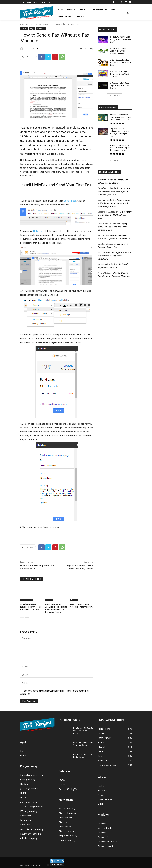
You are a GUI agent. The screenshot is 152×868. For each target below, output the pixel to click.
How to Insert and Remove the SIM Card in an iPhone (114, 212)
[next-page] (27, 619)
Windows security (106, 846)
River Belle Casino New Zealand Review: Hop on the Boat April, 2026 (120, 145)
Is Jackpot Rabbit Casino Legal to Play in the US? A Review (120, 86)
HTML (23, 793)
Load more (115, 95)
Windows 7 (103, 833)
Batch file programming (32, 829)
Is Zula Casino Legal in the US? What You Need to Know (121, 63)
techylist (101, 177)
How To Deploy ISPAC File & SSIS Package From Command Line (112, 224)
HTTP (23, 797)
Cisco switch (65, 827)
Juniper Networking (68, 836)
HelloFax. (38, 231)
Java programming (29, 788)
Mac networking (67, 809)
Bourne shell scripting (31, 834)
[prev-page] (22, 619)
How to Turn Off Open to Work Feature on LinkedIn (83, 731)
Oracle (62, 785)
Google (39, 24)
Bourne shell (26, 820)
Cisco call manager (68, 813)
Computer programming (32, 775)
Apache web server (30, 802)
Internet (31, 24)
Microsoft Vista (105, 828)
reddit (100, 804)
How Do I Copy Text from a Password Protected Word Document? (114, 253)
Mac (22, 751)
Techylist (102, 186)
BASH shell (26, 815)
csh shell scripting (29, 838)
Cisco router (65, 822)
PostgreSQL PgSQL (68, 789)
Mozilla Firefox (105, 799)
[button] (128, 13)
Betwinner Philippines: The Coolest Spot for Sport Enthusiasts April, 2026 (121, 117)
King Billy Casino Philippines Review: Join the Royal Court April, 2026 (121, 131)
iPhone (24, 755)
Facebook (102, 790)
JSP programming (29, 811)
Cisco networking (67, 831)
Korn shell (25, 825)
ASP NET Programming (32, 806)
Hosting (101, 786)
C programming (28, 779)
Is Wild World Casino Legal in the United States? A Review (118, 51)
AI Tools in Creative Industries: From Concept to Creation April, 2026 (31, 607)
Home (23, 24)
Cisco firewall (65, 818)
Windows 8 (103, 837)
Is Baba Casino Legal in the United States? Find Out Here (119, 74)
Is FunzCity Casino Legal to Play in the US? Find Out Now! (121, 39)
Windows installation (108, 842)
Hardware (25, 784)
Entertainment (27, 600)
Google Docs (41, 29)
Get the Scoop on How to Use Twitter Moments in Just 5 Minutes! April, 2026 (114, 189)
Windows (102, 823)
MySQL (62, 780)
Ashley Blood (32, 49)
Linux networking (67, 840)
